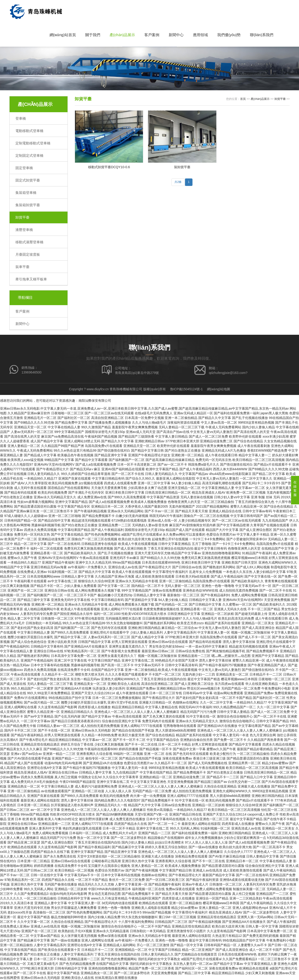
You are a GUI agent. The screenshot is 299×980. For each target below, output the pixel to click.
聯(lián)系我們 (262, 35)
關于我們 (93, 35)
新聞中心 (176, 35)
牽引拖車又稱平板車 (31, 279)
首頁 (243, 99)
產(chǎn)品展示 (122, 35)
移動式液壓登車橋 (29, 242)
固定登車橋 (24, 168)
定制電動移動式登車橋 (33, 143)
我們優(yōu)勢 (229, 35)
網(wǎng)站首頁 (63, 35)
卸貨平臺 (22, 217)
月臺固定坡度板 (28, 254)
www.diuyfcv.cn (98, 389)
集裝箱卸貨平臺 (28, 205)
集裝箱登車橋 (26, 193)
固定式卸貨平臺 (28, 180)
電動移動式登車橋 (29, 131)
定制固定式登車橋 (29, 155)
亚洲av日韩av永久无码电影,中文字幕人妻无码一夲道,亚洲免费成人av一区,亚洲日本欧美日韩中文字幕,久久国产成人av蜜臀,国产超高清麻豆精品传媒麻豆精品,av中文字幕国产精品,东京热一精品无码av (144, 408)
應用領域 (200, 35)
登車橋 (21, 118)
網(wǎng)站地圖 (219, 389)
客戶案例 (152, 35)
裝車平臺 (22, 267)
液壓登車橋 (24, 230)
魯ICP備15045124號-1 (186, 389)
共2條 (178, 183)
